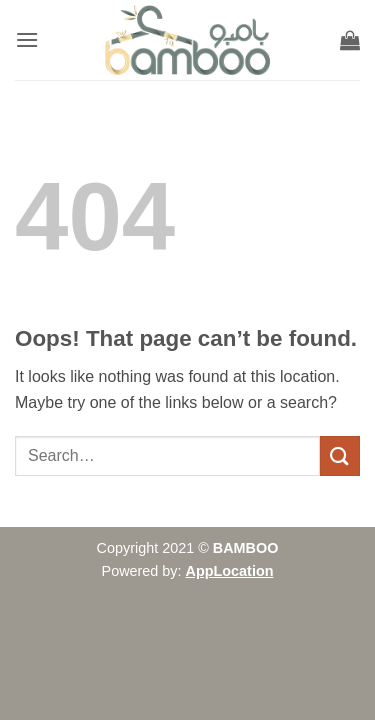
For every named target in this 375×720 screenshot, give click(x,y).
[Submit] (340, 455)
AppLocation (230, 571)
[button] (27, 39)
